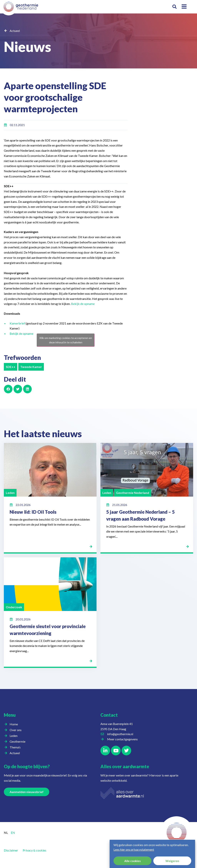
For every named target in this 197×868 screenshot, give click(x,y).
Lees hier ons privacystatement (134, 849)
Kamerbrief (18, 323)
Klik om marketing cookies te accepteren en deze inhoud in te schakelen (66, 340)
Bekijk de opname (83, 304)
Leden (15, 736)
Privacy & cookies (35, 850)
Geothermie (18, 742)
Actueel (15, 31)
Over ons (17, 730)
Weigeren (172, 861)
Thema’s (16, 747)
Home (14, 724)
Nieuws (28, 47)
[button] (175, 7)
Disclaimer (11, 850)
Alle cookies (132, 861)
